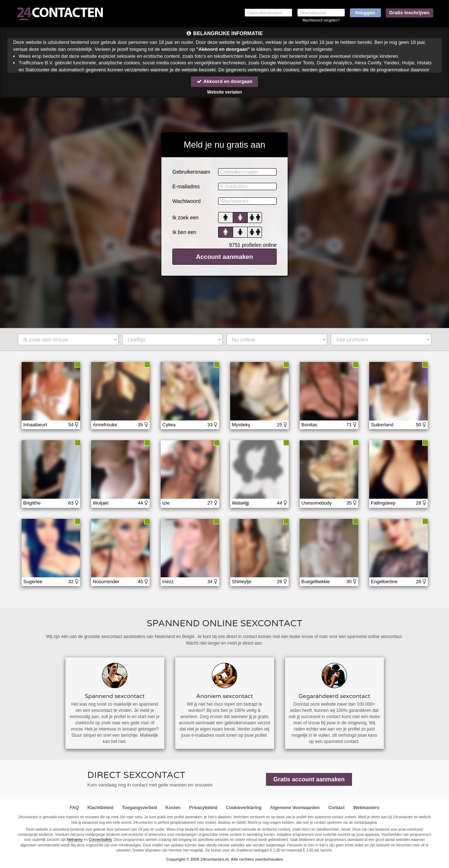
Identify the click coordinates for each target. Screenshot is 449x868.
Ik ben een (184, 232)
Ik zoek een (186, 218)
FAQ (74, 808)
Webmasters (366, 808)
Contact (336, 808)
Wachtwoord (186, 201)
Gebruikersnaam (191, 172)
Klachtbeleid (100, 808)
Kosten (173, 808)
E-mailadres (186, 186)
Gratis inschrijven (409, 13)
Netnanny (75, 840)
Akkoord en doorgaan (224, 81)
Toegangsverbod (139, 808)
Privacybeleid (203, 808)
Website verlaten (224, 92)
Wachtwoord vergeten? (321, 20)
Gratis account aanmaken (309, 779)
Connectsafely (100, 840)
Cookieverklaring (244, 808)
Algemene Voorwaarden (295, 808)
